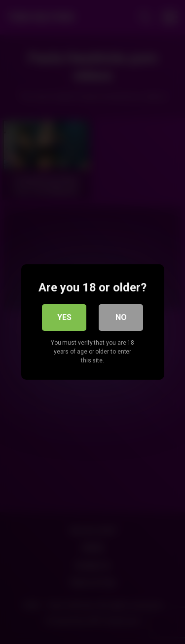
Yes (64, 317)
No (121, 317)
